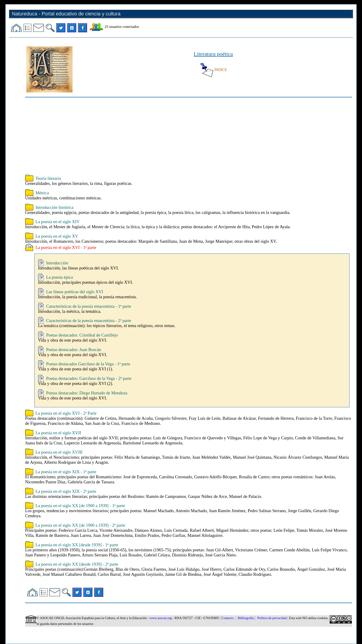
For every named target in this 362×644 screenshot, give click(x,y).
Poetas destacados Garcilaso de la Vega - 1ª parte (88, 364)
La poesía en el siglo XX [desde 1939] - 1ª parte (77, 545)
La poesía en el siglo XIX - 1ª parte (66, 472)
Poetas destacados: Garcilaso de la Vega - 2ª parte (89, 378)
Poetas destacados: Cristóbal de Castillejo (82, 335)
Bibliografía (246, 618)
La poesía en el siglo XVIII (59, 452)
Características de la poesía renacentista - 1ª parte (89, 306)
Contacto (228, 618)
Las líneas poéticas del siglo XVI (75, 292)
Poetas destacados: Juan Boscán (74, 350)
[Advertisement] (164, 137)
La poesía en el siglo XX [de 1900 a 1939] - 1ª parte (80, 506)
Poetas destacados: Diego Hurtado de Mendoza (87, 393)
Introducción (57, 263)
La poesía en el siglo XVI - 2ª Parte (66, 413)
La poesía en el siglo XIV (58, 222)
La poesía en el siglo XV (57, 236)
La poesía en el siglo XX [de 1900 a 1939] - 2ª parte (80, 525)
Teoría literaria (48, 178)
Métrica (42, 193)
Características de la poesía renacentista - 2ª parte (89, 321)
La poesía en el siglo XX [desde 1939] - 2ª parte (77, 564)
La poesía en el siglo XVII (58, 433)
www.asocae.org (161, 618)
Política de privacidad (272, 618)
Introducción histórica (54, 207)
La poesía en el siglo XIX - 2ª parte (66, 491)
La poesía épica (60, 277)
